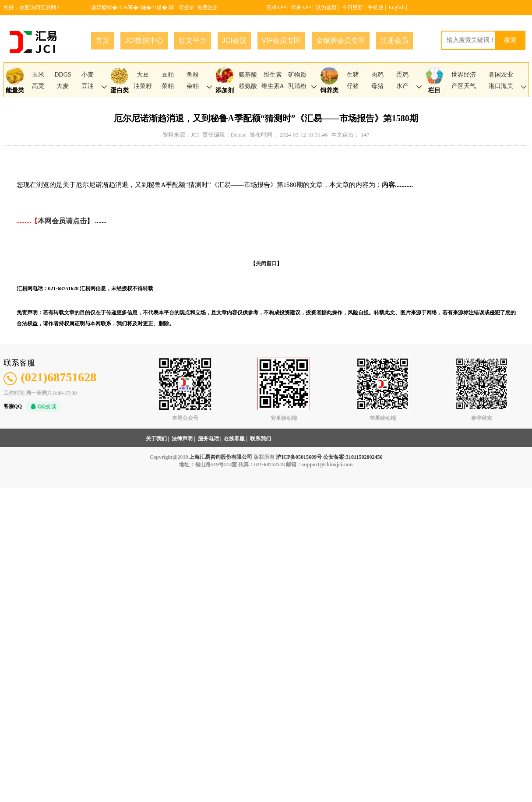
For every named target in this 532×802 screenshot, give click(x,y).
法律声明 (182, 439)
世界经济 (464, 75)
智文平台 (193, 40)
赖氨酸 (248, 86)
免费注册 (208, 7)
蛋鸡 (402, 75)
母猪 (377, 86)
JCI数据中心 (144, 40)
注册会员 (395, 40)
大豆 (143, 75)
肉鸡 (377, 75)
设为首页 (326, 7)
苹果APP (301, 7)
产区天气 (464, 86)
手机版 (376, 7)
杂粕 (193, 86)
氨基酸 (248, 75)
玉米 (38, 75)
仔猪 (353, 86)
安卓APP (276, 7)
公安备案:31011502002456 (353, 457)
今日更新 (352, 7)
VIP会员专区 (282, 40)
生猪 (353, 75)
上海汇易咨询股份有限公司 (221, 457)
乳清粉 (297, 86)
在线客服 (234, 439)
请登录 (187, 7)
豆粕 (168, 75)
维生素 (273, 75)
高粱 (38, 86)
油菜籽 (143, 86)
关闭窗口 (266, 264)
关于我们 (156, 439)
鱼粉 (193, 75)
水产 (402, 86)
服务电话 (208, 439)
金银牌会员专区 (341, 40)
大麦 (63, 86)
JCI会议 (234, 40)
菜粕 (168, 86)
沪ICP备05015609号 (299, 457)
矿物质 (297, 75)
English (397, 7)
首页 (102, 40)
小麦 (88, 75)
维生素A (273, 86)
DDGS (63, 75)
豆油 (88, 86)
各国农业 (501, 75)
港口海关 (501, 86)
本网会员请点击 (62, 221)
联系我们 (261, 439)
